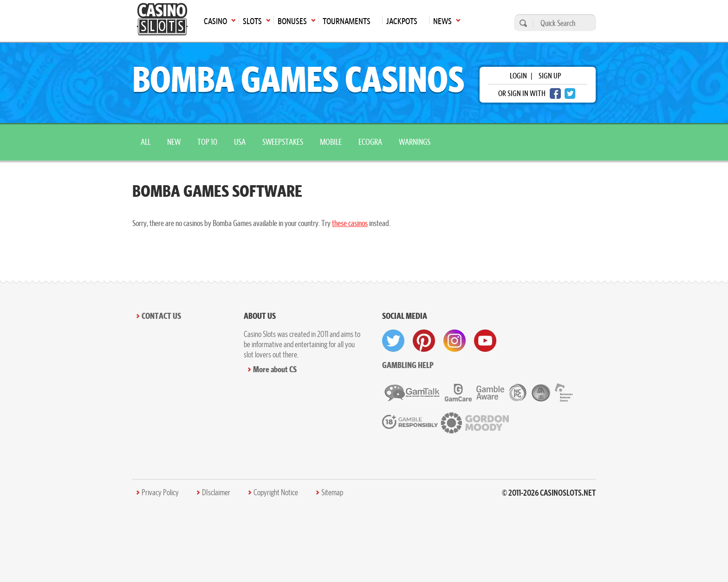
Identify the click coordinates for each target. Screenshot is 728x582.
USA (240, 142)
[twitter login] (570, 94)
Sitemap (332, 492)
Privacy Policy (160, 492)
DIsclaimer (216, 492)
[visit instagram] (455, 341)
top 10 (207, 142)
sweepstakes (283, 142)
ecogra (370, 142)
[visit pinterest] (424, 341)
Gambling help (408, 365)
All (146, 142)
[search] (522, 23)
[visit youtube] (485, 341)
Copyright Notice (276, 492)
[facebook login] (555, 94)
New (174, 142)
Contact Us (161, 316)
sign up (550, 76)
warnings (415, 142)
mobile (331, 142)
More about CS (275, 369)
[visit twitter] (393, 341)
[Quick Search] (562, 23)
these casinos (350, 223)
